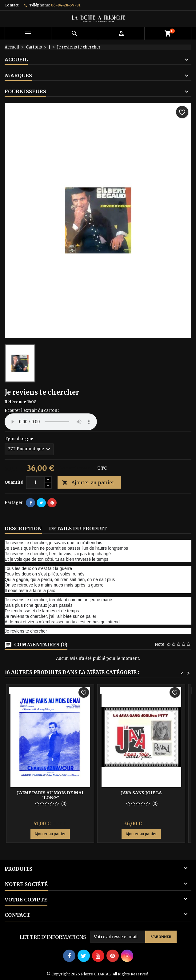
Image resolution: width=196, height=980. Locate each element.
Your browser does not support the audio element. (51, 422)
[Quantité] (35, 482)
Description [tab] (23, 529)
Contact (12, 5)
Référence (15, 402)
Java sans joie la (141, 793)
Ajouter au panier (88, 483)
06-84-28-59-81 (66, 5)
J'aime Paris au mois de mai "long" (50, 795)
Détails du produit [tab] (78, 529)
